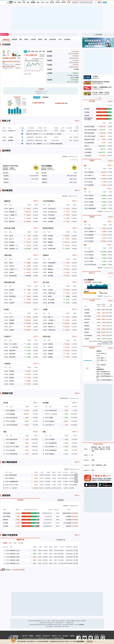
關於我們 (25, 636)
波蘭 (105, 465)
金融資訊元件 (46, 636)
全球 (47, 2)
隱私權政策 (81, 641)
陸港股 (33, 2)
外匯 (43, 2)
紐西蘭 (96, 449)
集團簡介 (32, 636)
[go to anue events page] (96, 2)
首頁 (15, 2)
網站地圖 (65, 636)
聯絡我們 (54, 636)
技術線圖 (99, 35)
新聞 (19, 2)
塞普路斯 (94, 447)
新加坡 (108, 449)
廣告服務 (38, 636)
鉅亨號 (64, 2)
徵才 (60, 636)
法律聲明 (72, 636)
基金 (38, 2)
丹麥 (93, 470)
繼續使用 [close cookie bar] (90, 641)
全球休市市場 (98, 444)
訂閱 (69, 2)
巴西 (93, 465)
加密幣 (52, 2)
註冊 (105, 2)
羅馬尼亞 (102, 449)
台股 (24, 2)
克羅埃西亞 (99, 465)
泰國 (93, 451)
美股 (28, 2)
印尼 (103, 447)
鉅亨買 (58, 2)
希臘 (99, 447)
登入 (102, 2)
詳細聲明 (82, 625)
